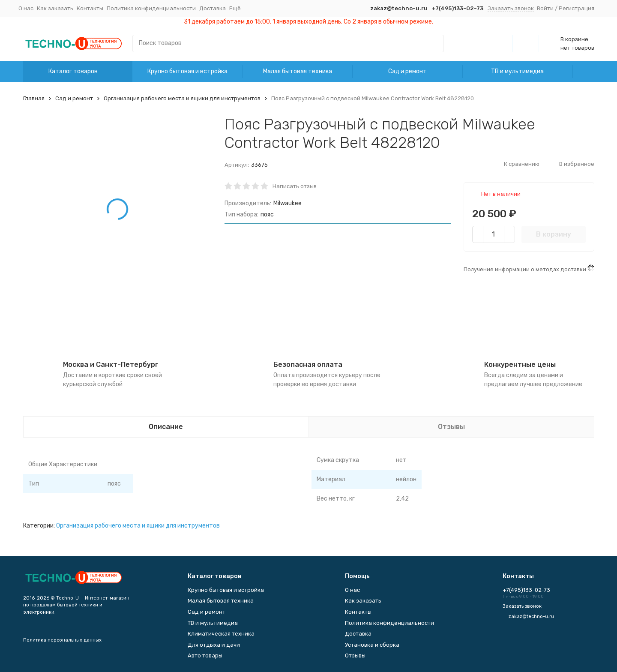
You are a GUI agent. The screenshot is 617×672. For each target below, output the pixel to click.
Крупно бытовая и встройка (187, 71)
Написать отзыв (295, 186)
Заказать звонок (511, 8)
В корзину (554, 234)
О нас (26, 8)
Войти (545, 8)
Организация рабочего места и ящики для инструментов (182, 98)
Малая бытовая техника (298, 71)
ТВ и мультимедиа (517, 71)
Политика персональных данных (62, 640)
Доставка (213, 8)
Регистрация (577, 8)
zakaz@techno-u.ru (399, 8)
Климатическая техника (221, 634)
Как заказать (55, 8)
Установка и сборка (372, 645)
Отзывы (355, 655)
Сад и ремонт (407, 71)
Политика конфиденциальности (151, 8)
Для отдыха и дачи (214, 645)
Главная (34, 98)
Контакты (90, 8)
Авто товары (205, 655)
